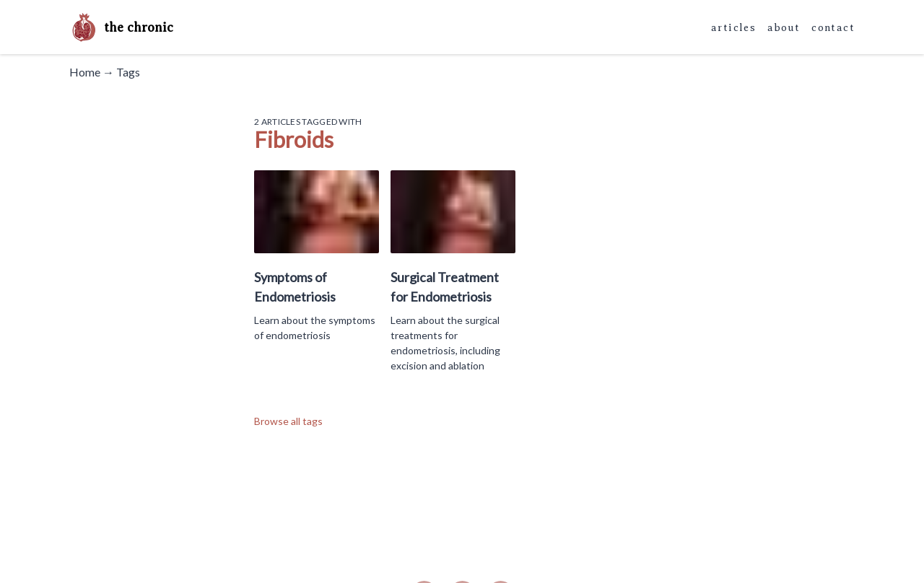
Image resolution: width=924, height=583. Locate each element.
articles (733, 28)
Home (85, 72)
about (784, 28)
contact (833, 28)
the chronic (121, 27)
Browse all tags (288, 421)
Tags (128, 72)
